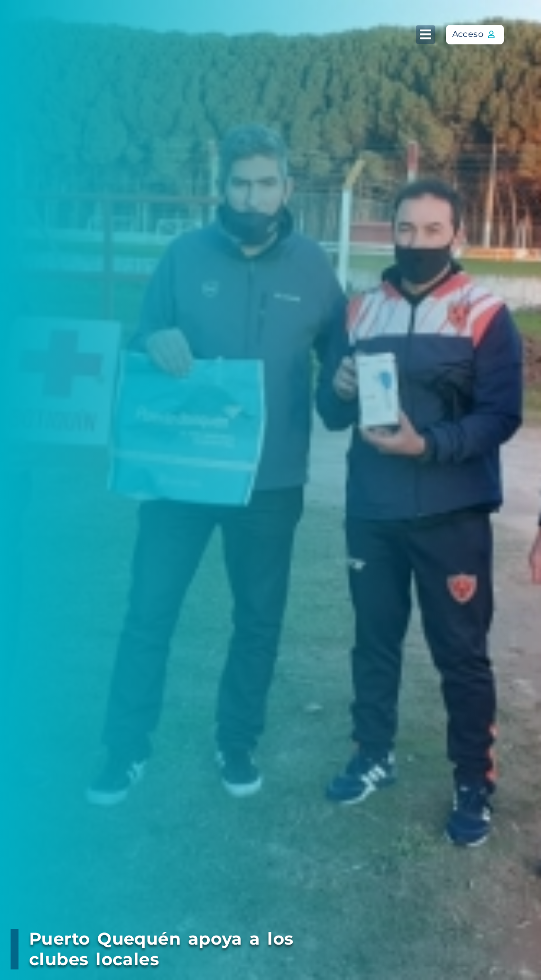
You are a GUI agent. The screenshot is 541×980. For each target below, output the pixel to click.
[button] (426, 35)
